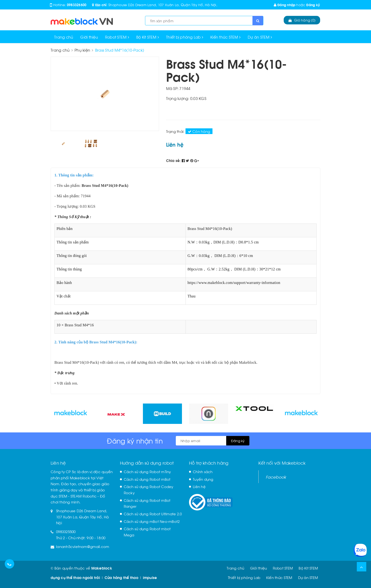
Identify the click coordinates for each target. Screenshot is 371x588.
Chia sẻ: (173, 160)
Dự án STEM (260, 37)
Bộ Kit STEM (148, 37)
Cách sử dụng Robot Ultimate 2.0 (153, 514)
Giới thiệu (89, 37)
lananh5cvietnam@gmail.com (83, 546)
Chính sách (203, 471)
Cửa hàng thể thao (121, 577)
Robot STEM (117, 37)
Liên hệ (199, 486)
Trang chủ (64, 37)
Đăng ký (313, 5)
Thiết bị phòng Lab (185, 37)
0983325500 (77, 5)
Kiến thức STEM (225, 37)
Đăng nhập (285, 5)
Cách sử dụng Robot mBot (147, 479)
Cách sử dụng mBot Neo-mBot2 (152, 521)
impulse (150, 577)
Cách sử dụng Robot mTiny (147, 471)
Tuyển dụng (203, 479)
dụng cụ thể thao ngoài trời (75, 577)
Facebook (276, 477)
